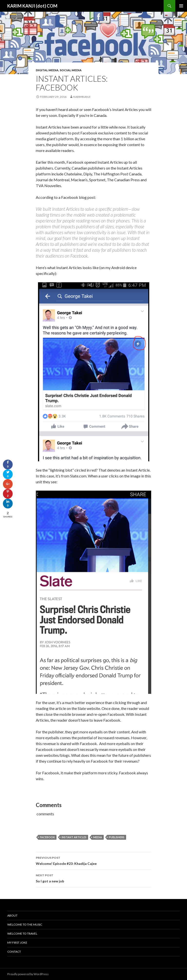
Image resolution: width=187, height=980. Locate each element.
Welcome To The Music (25, 924)
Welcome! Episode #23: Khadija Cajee (93, 860)
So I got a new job (93, 878)
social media (71, 70)
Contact (14, 952)
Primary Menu (181, 6)
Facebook (47, 837)
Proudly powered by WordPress (28, 974)
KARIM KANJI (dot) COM (32, 6)
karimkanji (82, 97)
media (98, 837)
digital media (47, 70)
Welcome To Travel (22, 934)
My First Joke (17, 943)
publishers (117, 837)
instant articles (74, 837)
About (12, 915)
